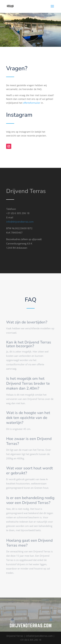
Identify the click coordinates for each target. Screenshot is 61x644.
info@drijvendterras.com (20, 223)
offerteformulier (32, 103)
